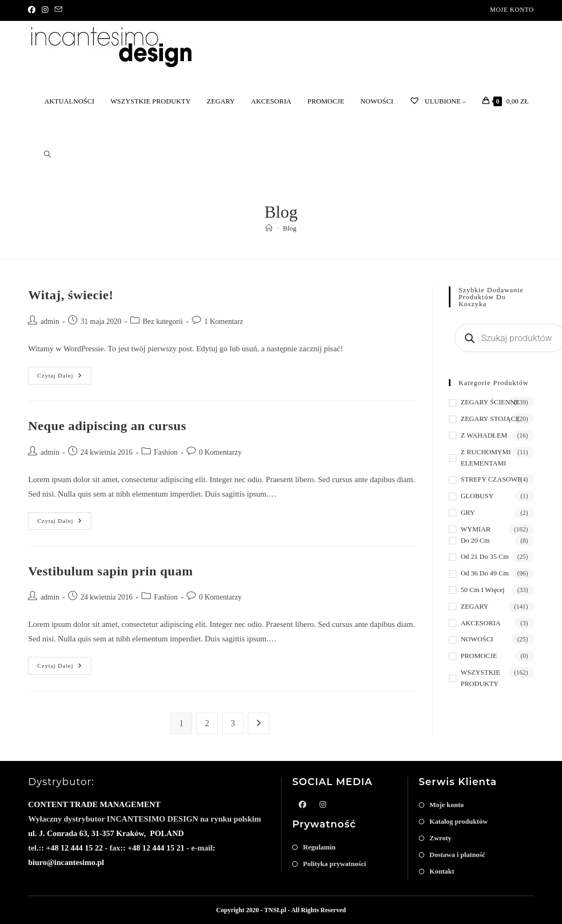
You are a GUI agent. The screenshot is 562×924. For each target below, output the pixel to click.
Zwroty (441, 838)
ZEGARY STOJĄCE (490, 419)
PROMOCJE (479, 656)
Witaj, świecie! (71, 295)
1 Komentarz (224, 321)
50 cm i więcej (483, 590)
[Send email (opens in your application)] (58, 10)
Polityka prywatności (334, 864)
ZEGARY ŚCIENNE (490, 402)
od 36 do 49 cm (485, 573)
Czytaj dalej (64, 378)
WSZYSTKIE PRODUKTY (480, 678)
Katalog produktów (459, 821)
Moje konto (512, 10)
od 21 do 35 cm (485, 556)
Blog (290, 228)
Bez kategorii (163, 321)
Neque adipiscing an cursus (107, 426)
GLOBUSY (477, 496)
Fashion (166, 452)
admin (50, 321)
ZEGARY (475, 606)
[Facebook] (33, 10)
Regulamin (319, 847)
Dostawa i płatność (457, 855)
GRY (468, 512)
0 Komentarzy (220, 452)
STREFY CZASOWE (491, 479)
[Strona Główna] (269, 228)
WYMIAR (476, 529)
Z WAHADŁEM (484, 435)
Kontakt (442, 871)
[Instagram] (45, 10)
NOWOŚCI (477, 639)
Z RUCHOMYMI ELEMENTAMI (486, 457)
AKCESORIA (480, 623)
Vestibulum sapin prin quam (110, 571)
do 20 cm (475, 540)
